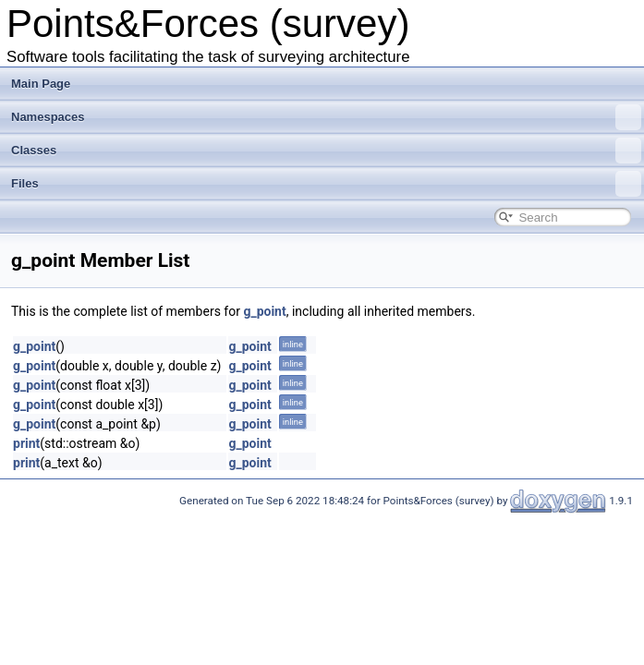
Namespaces (326, 117)
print (26, 443)
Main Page (41, 84)
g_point (264, 311)
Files (326, 184)
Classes (326, 151)
